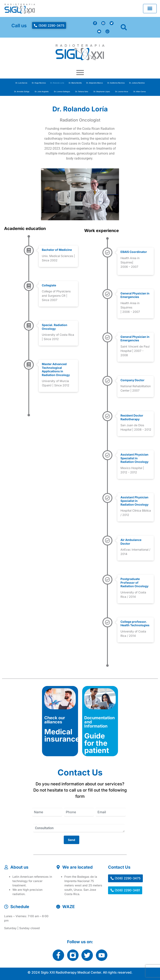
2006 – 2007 (129, 267)
